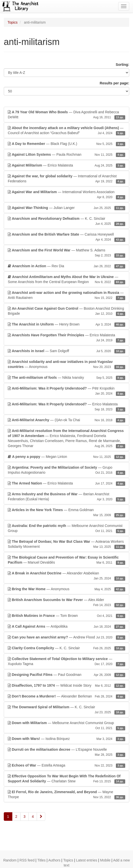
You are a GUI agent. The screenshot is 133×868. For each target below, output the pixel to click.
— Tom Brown (66, 616)
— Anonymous (66, 364)
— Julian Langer (66, 208)
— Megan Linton (66, 457)
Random (10, 860)
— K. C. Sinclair (66, 221)
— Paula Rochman (66, 154)
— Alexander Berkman (66, 696)
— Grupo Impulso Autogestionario (66, 470)
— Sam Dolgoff (66, 351)
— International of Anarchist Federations (66, 179)
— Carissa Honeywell (66, 237)
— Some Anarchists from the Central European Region (66, 280)
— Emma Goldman (66, 513)
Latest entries (87, 860)
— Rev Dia (66, 266)
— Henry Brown (66, 324)
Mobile (105, 860)
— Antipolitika (66, 626)
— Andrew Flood (66, 637)
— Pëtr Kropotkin (66, 391)
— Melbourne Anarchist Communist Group (66, 528)
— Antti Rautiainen (66, 295)
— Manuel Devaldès (66, 560)
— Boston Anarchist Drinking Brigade (66, 311)
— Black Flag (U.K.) (66, 144)
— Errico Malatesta (66, 165)
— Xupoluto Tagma (66, 662)
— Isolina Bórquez (66, 739)
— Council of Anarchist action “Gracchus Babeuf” (66, 131)
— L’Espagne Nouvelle (66, 752)
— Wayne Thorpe (66, 795)
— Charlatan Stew (66, 779)
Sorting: (122, 65)
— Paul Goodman (66, 675)
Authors (54, 860)
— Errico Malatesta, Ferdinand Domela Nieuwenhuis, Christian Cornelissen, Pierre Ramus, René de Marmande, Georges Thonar (66, 439)
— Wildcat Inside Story (66, 685)
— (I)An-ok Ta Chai (66, 420)
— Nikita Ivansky (66, 377)
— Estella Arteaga (66, 765)
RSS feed (27, 860)
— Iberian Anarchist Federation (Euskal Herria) (66, 497)
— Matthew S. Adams (66, 253)
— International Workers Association (66, 195)
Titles (41, 860)
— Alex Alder (66, 603)
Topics (13, 22)
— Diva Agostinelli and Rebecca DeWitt (66, 115)
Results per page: (115, 83)
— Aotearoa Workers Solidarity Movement (66, 544)
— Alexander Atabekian (66, 576)
